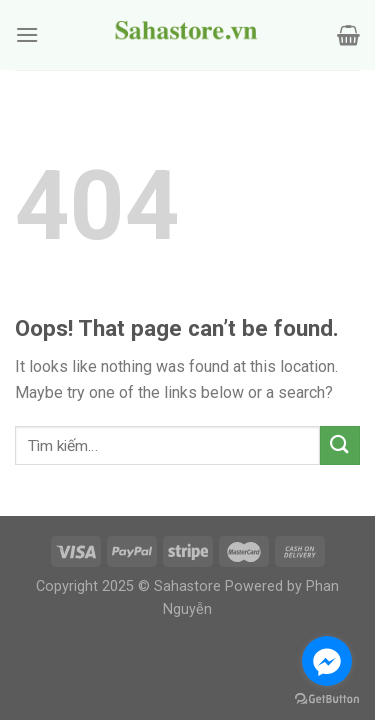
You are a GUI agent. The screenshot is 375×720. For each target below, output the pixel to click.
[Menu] (27, 34)
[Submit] (340, 445)
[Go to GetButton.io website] (327, 699)
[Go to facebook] (327, 661)
